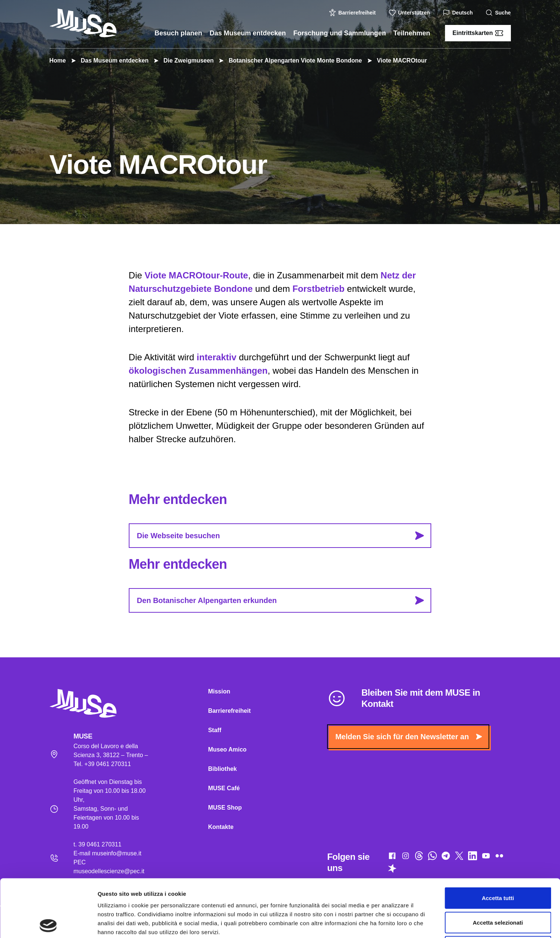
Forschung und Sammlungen (340, 33)
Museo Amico (227, 749)
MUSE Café (224, 788)
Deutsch (459, 13)
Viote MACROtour (398, 60)
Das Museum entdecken (248, 33)
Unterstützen (410, 13)
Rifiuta (498, 889)
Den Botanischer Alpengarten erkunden (280, 600)
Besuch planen (178, 33)
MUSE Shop (225, 808)
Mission (219, 691)
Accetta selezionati (498, 865)
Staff (215, 730)
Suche (499, 13)
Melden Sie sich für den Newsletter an (409, 737)
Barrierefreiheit (353, 13)
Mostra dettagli (391, 923)
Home (58, 60)
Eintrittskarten (478, 33)
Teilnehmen (412, 33)
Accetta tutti (498, 840)
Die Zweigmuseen (185, 60)
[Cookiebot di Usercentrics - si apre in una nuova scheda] (48, 923)
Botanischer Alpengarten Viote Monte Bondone (291, 60)
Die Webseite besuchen (280, 536)
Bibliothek (222, 769)
